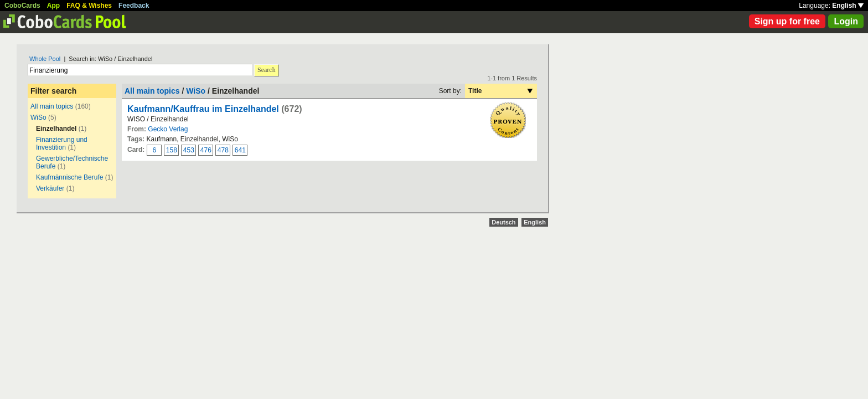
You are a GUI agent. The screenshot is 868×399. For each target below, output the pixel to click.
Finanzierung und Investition (62, 144)
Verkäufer (50, 188)
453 (189, 150)
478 (223, 150)
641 (240, 150)
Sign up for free (787, 21)
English (848, 6)
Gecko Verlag (168, 129)
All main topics (52, 106)
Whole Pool (45, 59)
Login (846, 21)
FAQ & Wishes (89, 6)
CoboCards (22, 6)
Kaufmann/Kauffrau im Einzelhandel (203, 109)
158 (172, 150)
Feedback (134, 6)
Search (267, 70)
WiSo (38, 117)
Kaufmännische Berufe (69, 177)
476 (206, 150)
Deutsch (503, 222)
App (53, 6)
